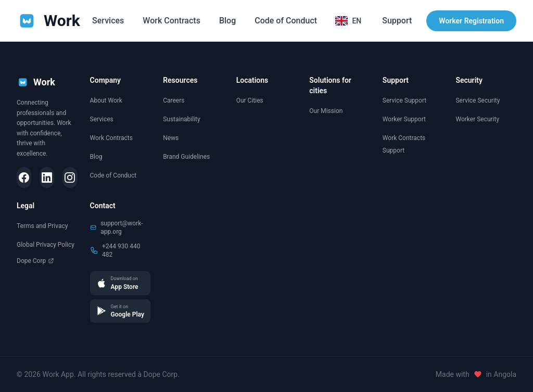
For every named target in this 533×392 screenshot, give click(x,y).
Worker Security (477, 119)
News (171, 138)
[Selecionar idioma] (348, 21)
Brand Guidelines (186, 157)
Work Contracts (172, 21)
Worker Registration (471, 21)
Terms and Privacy (42, 226)
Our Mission (326, 111)
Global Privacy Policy (46, 245)
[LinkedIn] (47, 178)
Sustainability (182, 119)
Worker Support (404, 119)
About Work (106, 100)
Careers (174, 100)
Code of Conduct (286, 21)
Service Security (478, 100)
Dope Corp (35, 261)
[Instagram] (70, 178)
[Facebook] (24, 178)
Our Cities (250, 100)
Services (108, 21)
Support (397, 21)
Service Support (404, 100)
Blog (227, 21)
